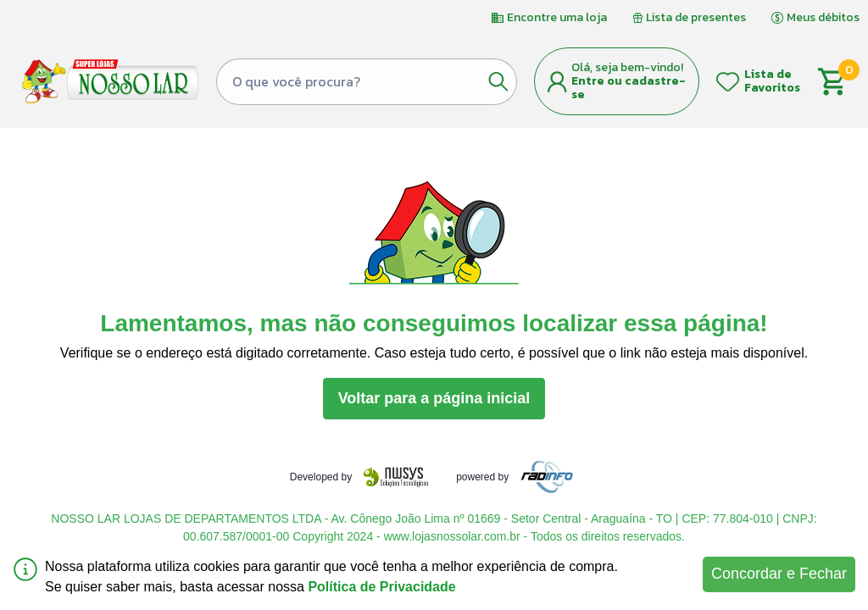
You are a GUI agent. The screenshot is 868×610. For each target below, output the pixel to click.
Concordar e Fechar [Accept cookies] (779, 574)
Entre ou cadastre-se (629, 88)
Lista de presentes (689, 17)
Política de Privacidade (381, 587)
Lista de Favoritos (772, 81)
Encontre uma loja (549, 17)
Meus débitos (815, 17)
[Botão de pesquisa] (498, 81)
